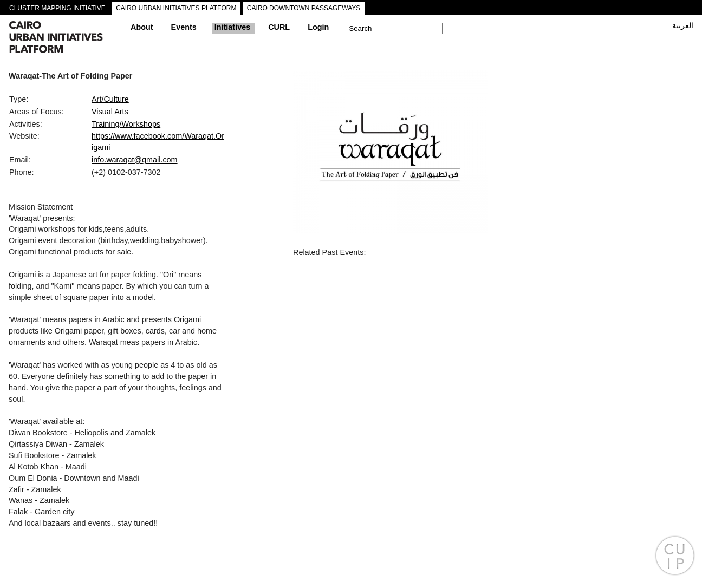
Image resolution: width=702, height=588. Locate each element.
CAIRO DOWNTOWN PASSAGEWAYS (304, 8)
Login (318, 27)
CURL (279, 27)
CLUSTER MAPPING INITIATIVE (57, 8)
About (142, 27)
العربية (683, 25)
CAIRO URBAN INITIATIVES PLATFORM (176, 8)
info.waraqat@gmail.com (135, 160)
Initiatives (232, 27)
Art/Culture (110, 99)
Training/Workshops (126, 124)
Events (184, 27)
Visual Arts (110, 112)
